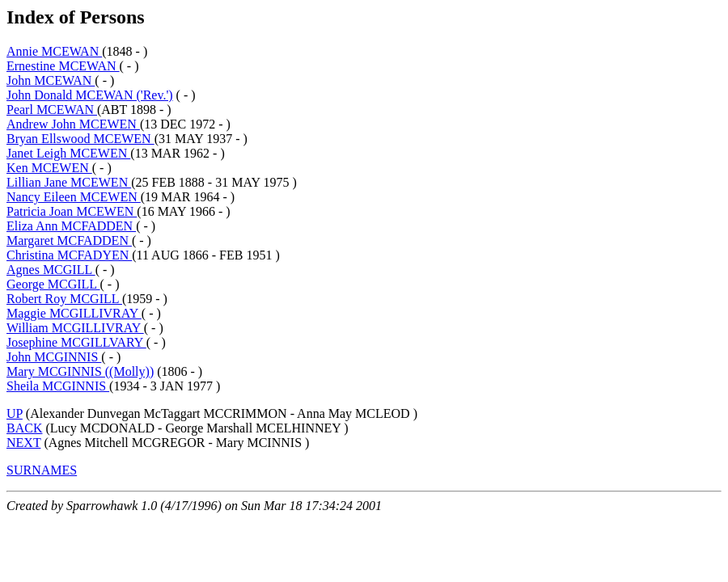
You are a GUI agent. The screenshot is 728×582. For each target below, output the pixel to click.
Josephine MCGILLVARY (76, 342)
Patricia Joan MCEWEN (72, 211)
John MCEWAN (51, 80)
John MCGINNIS (54, 357)
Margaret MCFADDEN (69, 240)
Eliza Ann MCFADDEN (71, 226)
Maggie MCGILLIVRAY (74, 313)
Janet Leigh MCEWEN (68, 153)
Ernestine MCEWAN (63, 66)
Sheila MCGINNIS (58, 386)
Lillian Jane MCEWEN (69, 182)
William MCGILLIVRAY (75, 328)
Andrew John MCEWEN (73, 124)
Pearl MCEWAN (52, 110)
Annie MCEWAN (54, 51)
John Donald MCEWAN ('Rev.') (90, 95)
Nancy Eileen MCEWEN (74, 197)
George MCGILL (53, 284)
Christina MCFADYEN (69, 255)
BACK (24, 428)
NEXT (23, 443)
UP (15, 413)
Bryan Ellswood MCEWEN (80, 139)
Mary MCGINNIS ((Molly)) (80, 371)
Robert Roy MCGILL (64, 299)
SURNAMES (42, 470)
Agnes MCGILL (51, 270)
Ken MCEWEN (49, 168)
